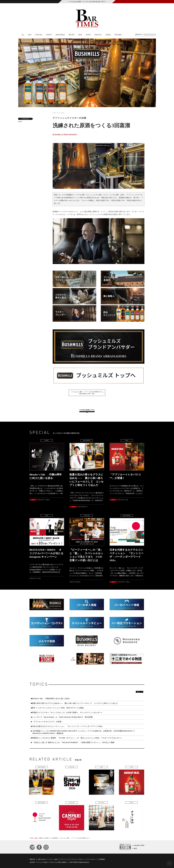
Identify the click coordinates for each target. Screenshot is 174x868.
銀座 (135, 848)
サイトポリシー (92, 859)
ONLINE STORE (139, 845)
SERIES (108, 35)
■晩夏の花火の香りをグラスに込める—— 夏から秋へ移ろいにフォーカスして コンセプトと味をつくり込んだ (74, 703)
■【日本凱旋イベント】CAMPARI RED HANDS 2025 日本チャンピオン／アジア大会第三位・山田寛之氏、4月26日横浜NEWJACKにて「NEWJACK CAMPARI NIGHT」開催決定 (83, 732)
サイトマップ (64, 859)
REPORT (72, 35)
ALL (23, 35)
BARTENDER (60, 35)
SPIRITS (49, 35)
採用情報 (102, 859)
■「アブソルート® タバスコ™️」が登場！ (47, 722)
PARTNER (118, 35)
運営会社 (32, 859)
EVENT (88, 35)
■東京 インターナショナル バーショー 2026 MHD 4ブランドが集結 (57, 708)
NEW (80, 35)
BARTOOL (98, 35)
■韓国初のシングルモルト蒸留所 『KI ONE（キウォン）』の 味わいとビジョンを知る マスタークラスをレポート (77, 738)
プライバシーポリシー (78, 859)
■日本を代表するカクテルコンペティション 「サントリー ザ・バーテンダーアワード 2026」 (68, 726)
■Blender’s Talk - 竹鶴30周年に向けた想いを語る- (51, 699)
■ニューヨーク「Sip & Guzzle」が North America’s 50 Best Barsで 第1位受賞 (62, 717)
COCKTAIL (39, 35)
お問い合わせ (42, 859)
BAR (30, 35)
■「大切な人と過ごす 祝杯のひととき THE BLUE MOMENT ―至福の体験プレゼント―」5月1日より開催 (73, 742)
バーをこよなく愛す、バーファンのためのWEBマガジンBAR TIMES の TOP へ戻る (87, 393)
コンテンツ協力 (53, 859)
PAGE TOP (169, 863)
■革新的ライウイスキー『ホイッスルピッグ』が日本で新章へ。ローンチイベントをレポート (67, 712)
